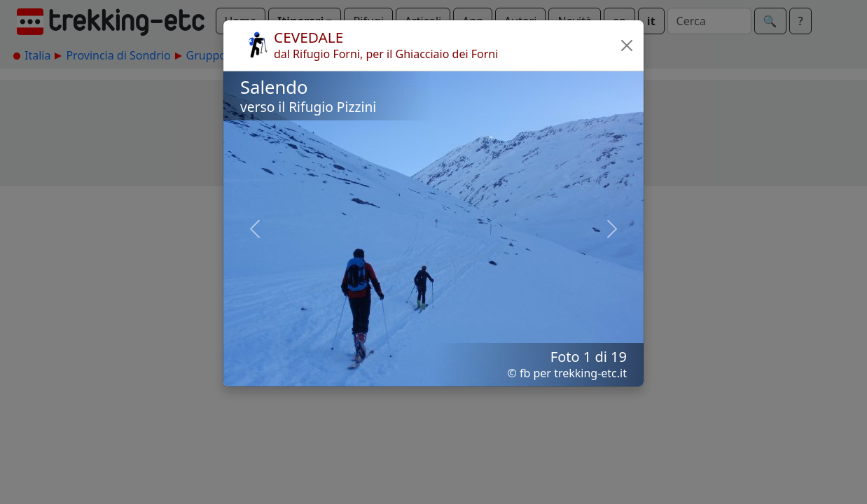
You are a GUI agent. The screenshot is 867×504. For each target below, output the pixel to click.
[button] (627, 45)
